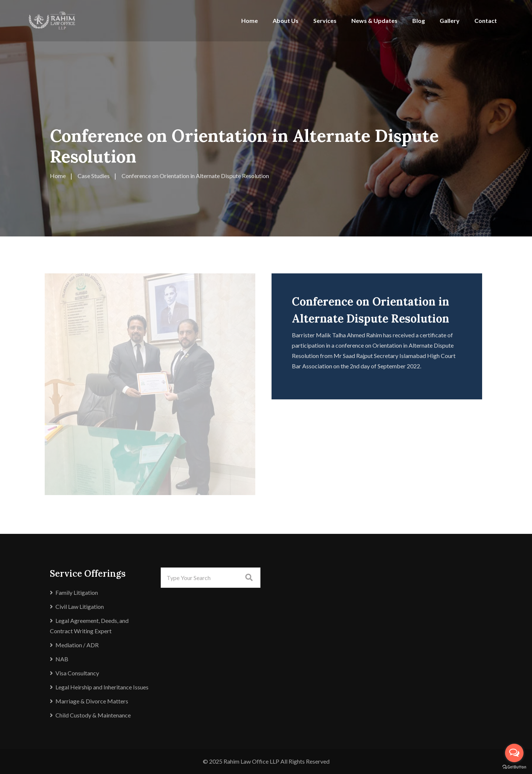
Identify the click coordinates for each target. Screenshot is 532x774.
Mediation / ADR (77, 645)
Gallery (450, 21)
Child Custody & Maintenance (93, 715)
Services (325, 21)
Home (250, 21)
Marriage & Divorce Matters (92, 701)
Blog (419, 21)
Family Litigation (77, 592)
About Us (286, 21)
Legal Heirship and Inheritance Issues (102, 687)
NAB (62, 659)
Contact (486, 21)
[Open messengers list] (514, 753)
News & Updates (374, 21)
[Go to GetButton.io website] (514, 767)
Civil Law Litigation (80, 606)
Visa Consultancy (77, 673)
